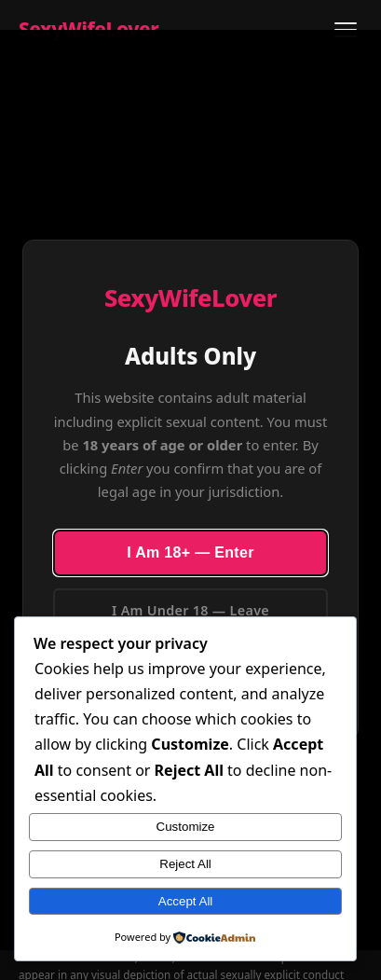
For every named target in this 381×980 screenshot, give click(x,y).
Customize (186, 827)
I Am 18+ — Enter (190, 552)
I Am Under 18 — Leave (190, 610)
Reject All (185, 864)
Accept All (186, 901)
